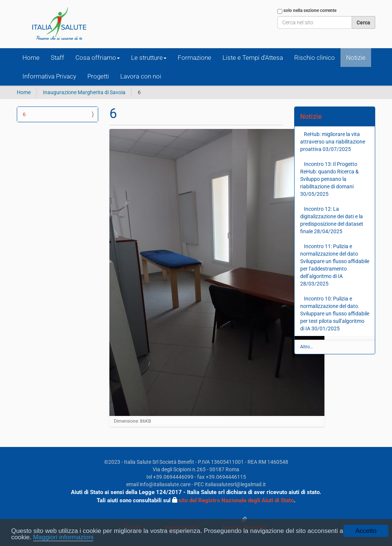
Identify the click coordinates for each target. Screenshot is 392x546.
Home (31, 58)
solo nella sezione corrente (310, 10)
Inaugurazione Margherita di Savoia (84, 92)
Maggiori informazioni (63, 538)
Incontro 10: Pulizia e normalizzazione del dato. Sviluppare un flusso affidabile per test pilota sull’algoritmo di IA (335, 314)
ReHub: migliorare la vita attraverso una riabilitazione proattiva (333, 142)
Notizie (356, 58)
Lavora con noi (141, 76)
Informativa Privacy (49, 76)
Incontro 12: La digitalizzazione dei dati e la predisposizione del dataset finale (332, 220)
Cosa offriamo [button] (98, 58)
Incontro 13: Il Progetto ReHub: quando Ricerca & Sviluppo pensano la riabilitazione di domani (329, 179)
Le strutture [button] (149, 58)
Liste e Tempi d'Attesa (253, 58)
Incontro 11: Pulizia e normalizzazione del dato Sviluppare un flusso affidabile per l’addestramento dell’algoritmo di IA (335, 265)
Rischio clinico (315, 58)
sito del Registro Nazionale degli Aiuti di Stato (236, 500)
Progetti (98, 76)
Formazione (195, 58)
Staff (57, 58)
